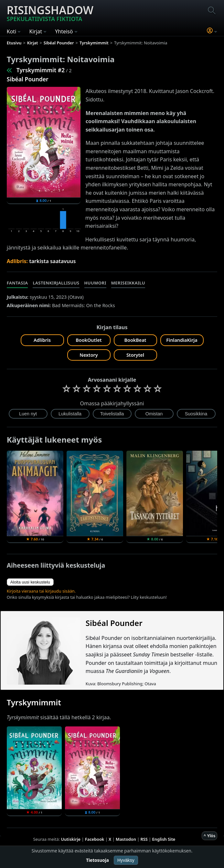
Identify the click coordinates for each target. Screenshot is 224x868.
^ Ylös (209, 836)
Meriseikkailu (128, 283)
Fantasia (17, 283)
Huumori (95, 283)
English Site (164, 839)
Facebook (95, 839)
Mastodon (126, 839)
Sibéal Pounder (28, 79)
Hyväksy (126, 860)
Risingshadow (50, 13)
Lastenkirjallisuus (56, 283)
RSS (144, 839)
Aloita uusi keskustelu (30, 582)
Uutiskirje (71, 839)
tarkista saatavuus (52, 261)
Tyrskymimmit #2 (41, 70)
